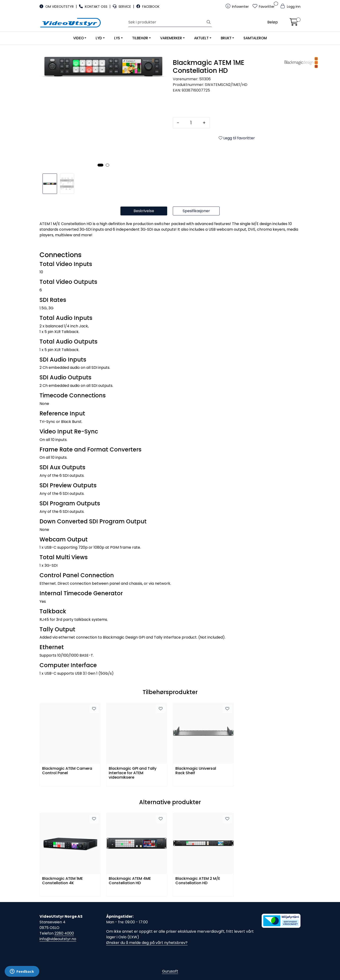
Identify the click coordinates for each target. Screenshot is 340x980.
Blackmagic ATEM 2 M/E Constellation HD (198, 881)
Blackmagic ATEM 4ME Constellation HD (130, 881)
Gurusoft (170, 971)
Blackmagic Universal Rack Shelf (196, 771)
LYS (117, 38)
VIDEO (78, 38)
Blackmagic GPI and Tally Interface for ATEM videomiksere (133, 773)
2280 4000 (64, 933)
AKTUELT (201, 38)
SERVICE (122, 7)
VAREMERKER (171, 38)
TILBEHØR (140, 38)
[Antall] (191, 123)
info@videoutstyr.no (58, 939)
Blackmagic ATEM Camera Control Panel (67, 771)
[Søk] (167, 22)
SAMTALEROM (255, 38)
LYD (99, 38)
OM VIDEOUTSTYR (57, 7)
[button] (100, 165)
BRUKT (226, 38)
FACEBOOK (148, 7)
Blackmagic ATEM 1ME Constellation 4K (62, 881)
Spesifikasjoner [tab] (196, 211)
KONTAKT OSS (94, 7)
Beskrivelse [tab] (144, 211)
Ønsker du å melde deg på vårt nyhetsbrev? (147, 943)
